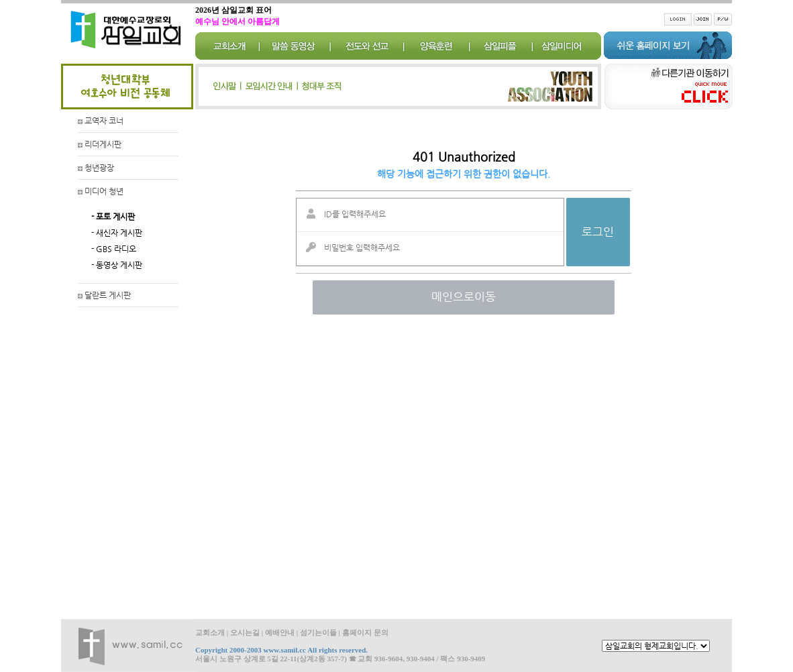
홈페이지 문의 (365, 632)
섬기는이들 (318, 632)
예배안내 (280, 632)
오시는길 (245, 632)
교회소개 (210, 632)
